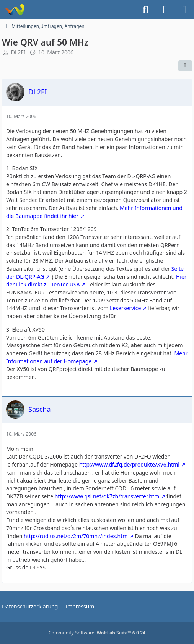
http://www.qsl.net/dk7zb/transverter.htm (107, 496)
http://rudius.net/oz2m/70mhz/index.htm (76, 536)
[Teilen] (185, 66)
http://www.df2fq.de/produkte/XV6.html (129, 464)
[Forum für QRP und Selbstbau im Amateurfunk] (14, 10)
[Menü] (184, 10)
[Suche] (146, 10)
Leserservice (125, 308)
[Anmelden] (165, 10)
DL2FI (18, 52)
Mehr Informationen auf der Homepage (97, 357)
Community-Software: (97, 633)
